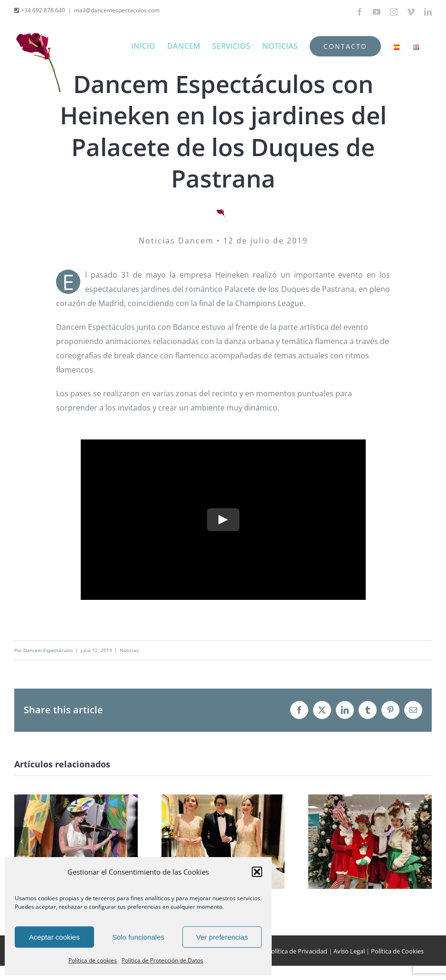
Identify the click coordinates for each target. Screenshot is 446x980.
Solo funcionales (138, 937)
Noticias (129, 650)
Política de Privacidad (297, 951)
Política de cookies (93, 960)
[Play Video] (223, 520)
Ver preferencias (222, 937)
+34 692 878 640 (42, 10)
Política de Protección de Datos (162, 960)
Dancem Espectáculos (48, 650)
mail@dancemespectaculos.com (117, 10)
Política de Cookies (397, 951)
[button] (257, 872)
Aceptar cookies (54, 937)
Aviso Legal (349, 951)
